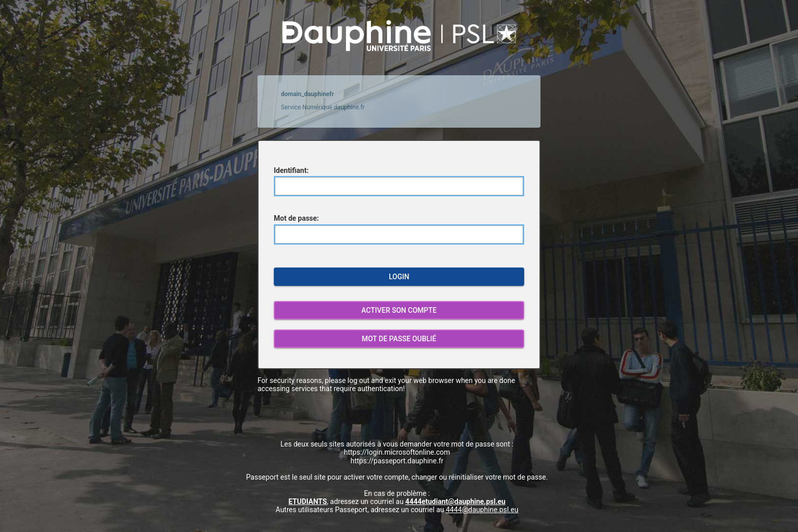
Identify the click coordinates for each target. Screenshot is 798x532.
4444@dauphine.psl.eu (482, 510)
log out (359, 380)
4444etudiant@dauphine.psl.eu (455, 501)
